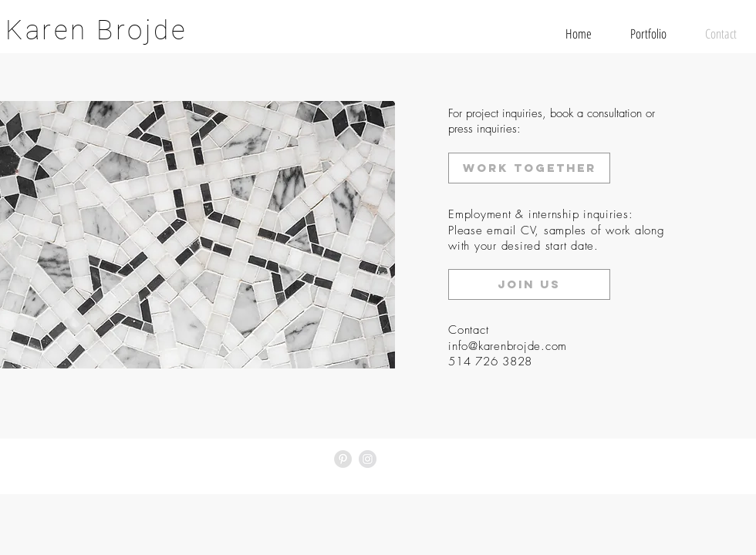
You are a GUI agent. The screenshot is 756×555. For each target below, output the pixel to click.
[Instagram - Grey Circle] (368, 459)
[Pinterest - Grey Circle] (343, 459)
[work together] (529, 168)
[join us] (529, 284)
